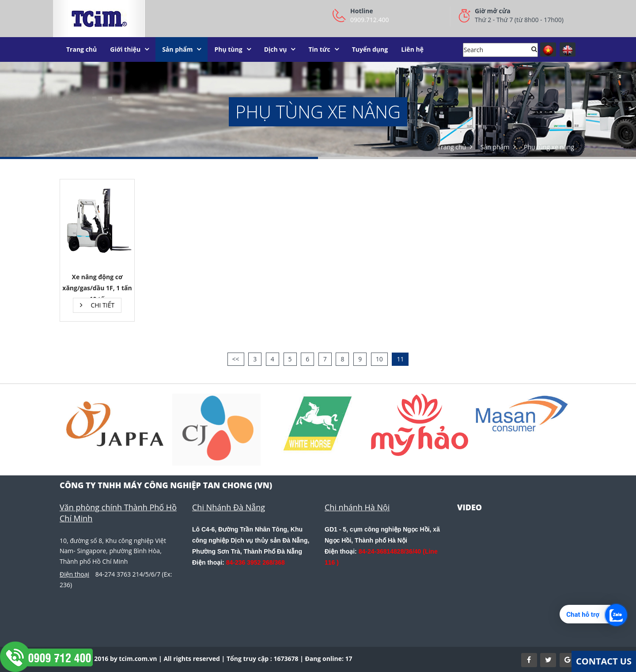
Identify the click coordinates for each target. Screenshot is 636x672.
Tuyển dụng (370, 49)
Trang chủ (81, 49)
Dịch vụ (276, 49)
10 (379, 359)
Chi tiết (97, 305)
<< (236, 359)
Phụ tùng (228, 49)
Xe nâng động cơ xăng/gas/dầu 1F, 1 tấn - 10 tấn (97, 288)
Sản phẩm (177, 49)
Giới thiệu (125, 49)
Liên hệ (412, 49)
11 (400, 359)
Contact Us (604, 661)
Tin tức (319, 49)
